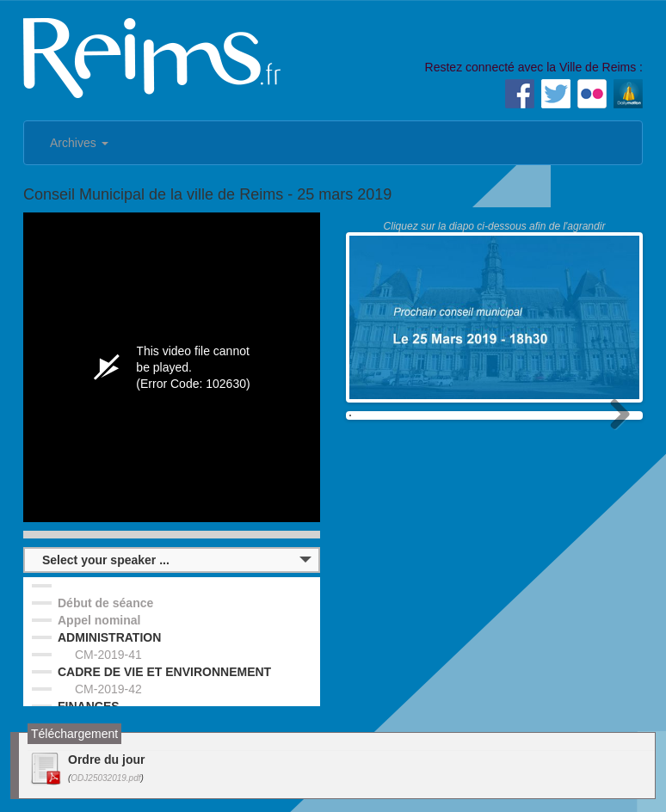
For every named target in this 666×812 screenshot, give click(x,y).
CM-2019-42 (108, 689)
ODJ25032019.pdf (105, 778)
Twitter (556, 94)
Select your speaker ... (106, 560)
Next (614, 439)
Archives (79, 143)
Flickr (592, 94)
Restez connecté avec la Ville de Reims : (534, 67)
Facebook (520, 94)
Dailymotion (628, 94)
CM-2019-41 (108, 655)
